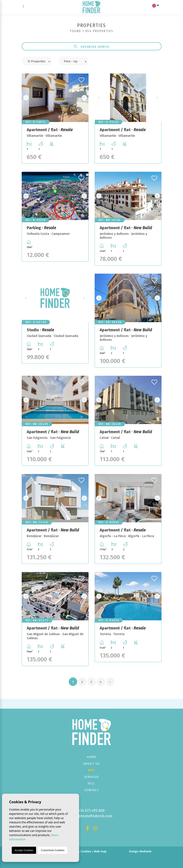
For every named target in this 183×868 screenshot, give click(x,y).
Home (91, 757)
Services (92, 777)
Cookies (86, 851)
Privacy (73, 851)
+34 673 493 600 (91, 811)
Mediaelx (145, 851)
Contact (92, 790)
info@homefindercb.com (91, 816)
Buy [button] (92, 770)
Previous (26, 98)
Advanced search (91, 46)
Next (84, 98)
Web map (100, 851)
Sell (92, 783)
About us (92, 764)
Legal (62, 851)
